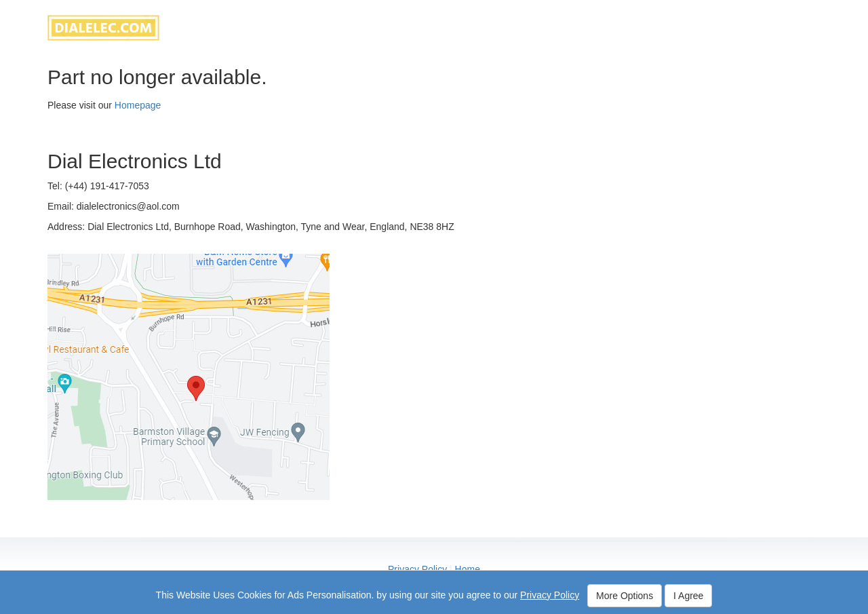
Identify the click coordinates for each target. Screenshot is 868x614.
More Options (625, 596)
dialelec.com (103, 28)
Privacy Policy (417, 569)
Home (468, 569)
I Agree (688, 596)
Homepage (138, 105)
